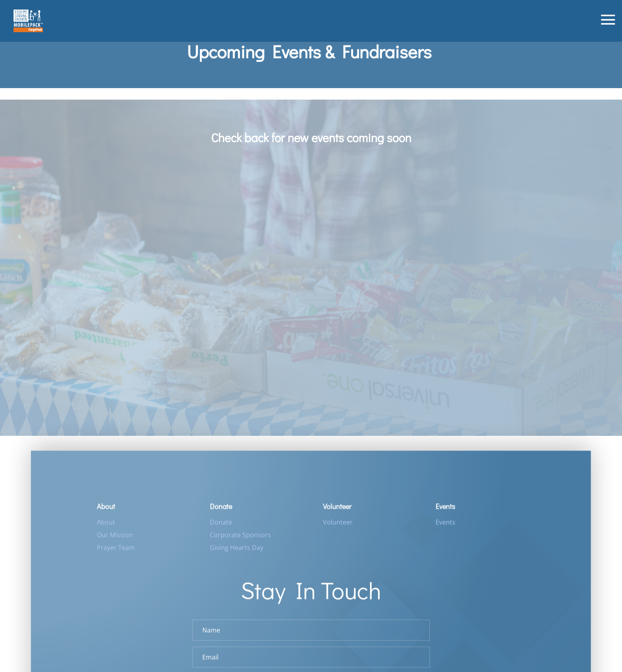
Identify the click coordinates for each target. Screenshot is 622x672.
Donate (221, 526)
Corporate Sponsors (240, 538)
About (106, 526)
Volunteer (338, 526)
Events (445, 526)
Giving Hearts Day (237, 551)
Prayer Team (116, 551)
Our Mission (115, 538)
